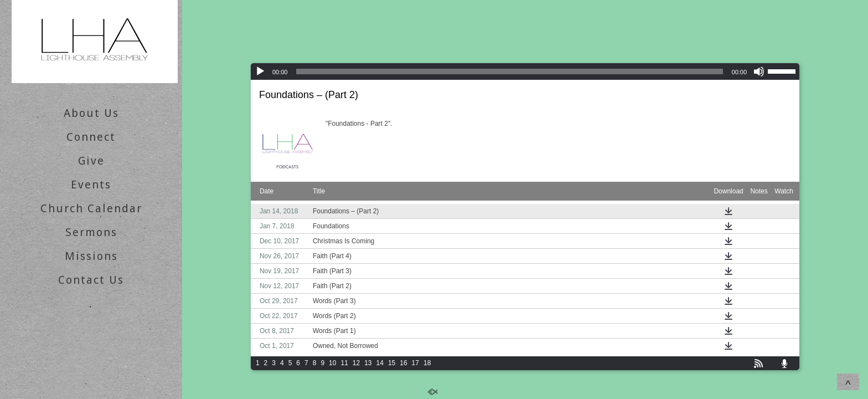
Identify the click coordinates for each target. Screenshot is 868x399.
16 (403, 363)
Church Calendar (91, 208)
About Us (91, 113)
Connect (91, 137)
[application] (525, 71)
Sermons (91, 232)
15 (392, 363)
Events (91, 185)
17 (415, 363)
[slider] (509, 71)
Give (91, 161)
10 (332, 363)
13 (368, 363)
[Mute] (759, 71)
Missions (91, 256)
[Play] (260, 71)
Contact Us (91, 280)
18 (427, 363)
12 (356, 363)
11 (344, 363)
